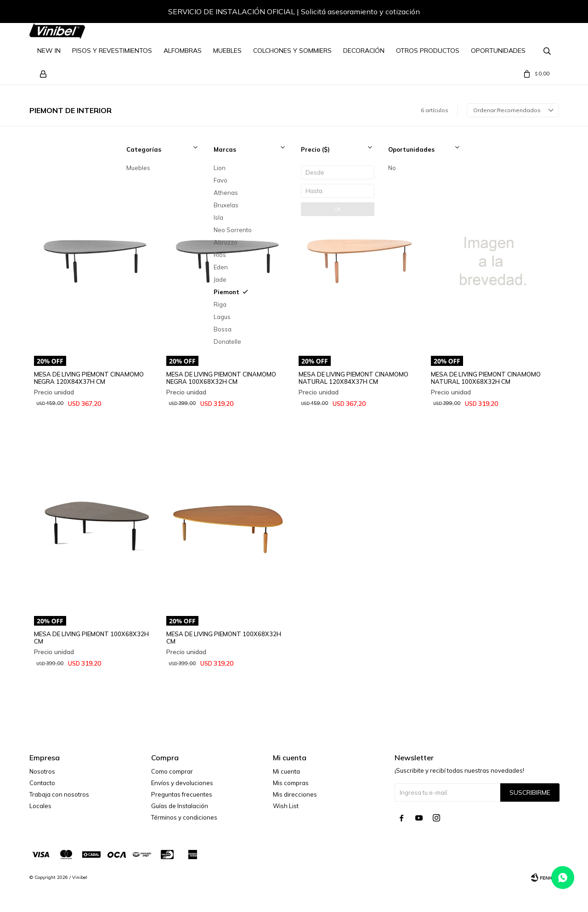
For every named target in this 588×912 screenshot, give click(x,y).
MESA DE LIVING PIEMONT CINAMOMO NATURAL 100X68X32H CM (486, 378)
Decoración (364, 51)
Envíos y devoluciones (182, 783)
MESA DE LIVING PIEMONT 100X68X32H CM (91, 638)
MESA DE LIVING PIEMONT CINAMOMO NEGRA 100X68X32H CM (221, 378)
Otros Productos (428, 51)
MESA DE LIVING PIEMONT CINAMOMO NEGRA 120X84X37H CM (89, 378)
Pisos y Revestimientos (112, 51)
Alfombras (183, 51)
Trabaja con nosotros (59, 794)
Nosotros (42, 771)
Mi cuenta (286, 771)
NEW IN (49, 51)
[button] (543, 13)
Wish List (286, 806)
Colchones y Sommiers (292, 51)
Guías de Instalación (180, 806)
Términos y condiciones (184, 817)
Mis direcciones (295, 794)
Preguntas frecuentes (182, 794)
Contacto (42, 783)
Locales (40, 806)
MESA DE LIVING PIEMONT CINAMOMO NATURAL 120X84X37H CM (353, 378)
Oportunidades (498, 51)
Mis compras (291, 783)
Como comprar (172, 771)
